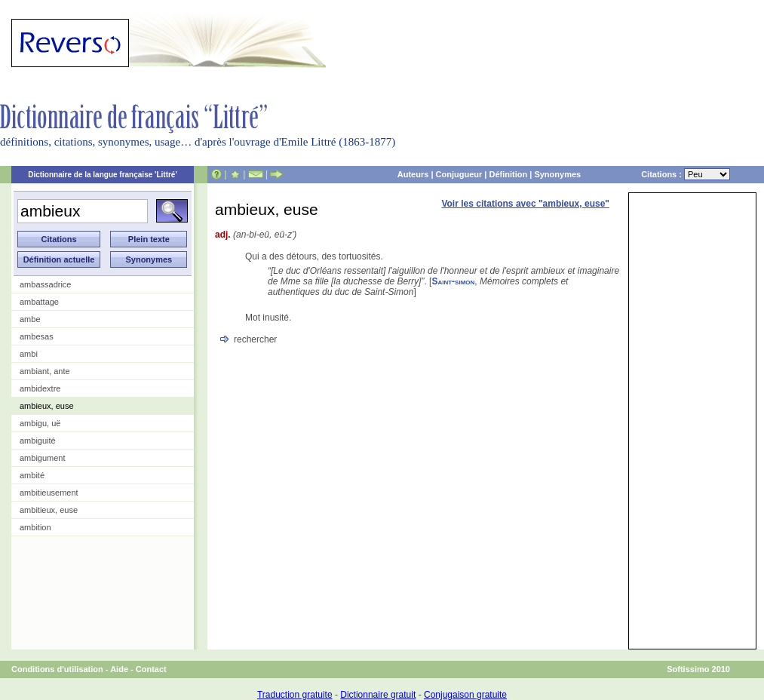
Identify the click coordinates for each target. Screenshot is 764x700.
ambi (29, 354)
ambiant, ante (45, 371)
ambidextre (40, 388)
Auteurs (413, 174)
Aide (119, 669)
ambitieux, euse (49, 510)
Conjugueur (459, 174)
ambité (32, 475)
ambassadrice (45, 284)
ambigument (43, 458)
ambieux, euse (47, 406)
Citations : (686, 174)
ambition (35, 527)
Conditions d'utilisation (57, 669)
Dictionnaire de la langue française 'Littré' (103, 175)
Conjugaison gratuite (465, 695)
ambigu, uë (40, 423)
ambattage (39, 302)
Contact (151, 669)
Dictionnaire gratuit (378, 695)
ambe (30, 319)
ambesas (37, 336)
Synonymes (557, 174)
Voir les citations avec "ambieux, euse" (525, 204)
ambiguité (38, 441)
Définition (508, 174)
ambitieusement (49, 493)
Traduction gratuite (295, 695)
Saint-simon (453, 281)
